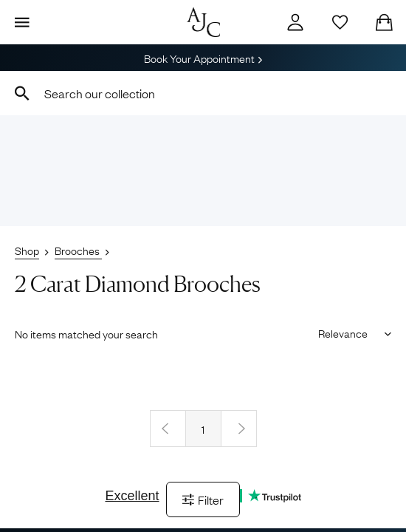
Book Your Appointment (203, 58)
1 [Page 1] (203, 429)
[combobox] (203, 93)
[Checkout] (384, 22)
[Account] (295, 22)
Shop (27, 250)
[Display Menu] (22, 22)
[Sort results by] (350, 332)
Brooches (78, 250)
